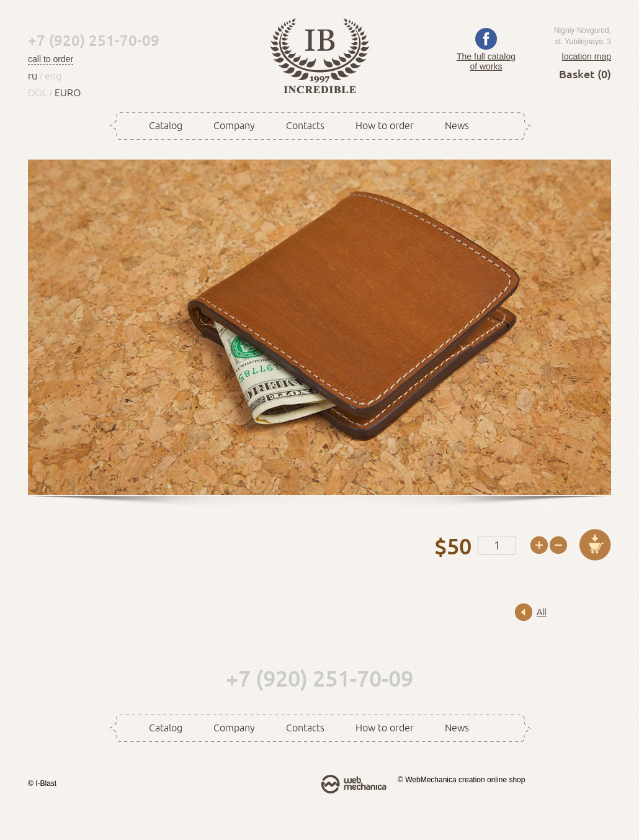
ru (33, 76)
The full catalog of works (486, 56)
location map (587, 56)
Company (234, 125)
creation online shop (492, 780)
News (457, 125)
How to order (385, 125)
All (542, 612)
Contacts (305, 125)
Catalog (166, 125)
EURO (68, 93)
